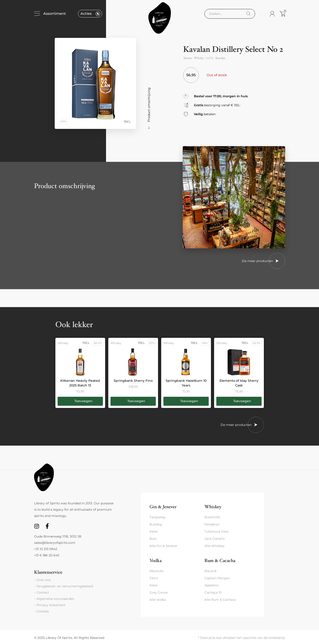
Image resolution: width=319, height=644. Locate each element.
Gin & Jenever (163, 507)
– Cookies (41, 611)
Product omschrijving (149, 105)
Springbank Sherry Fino (133, 381)
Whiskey (213, 507)
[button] (80, 401)
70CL (210, 58)
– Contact (42, 592)
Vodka (156, 561)
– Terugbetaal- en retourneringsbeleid (64, 586)
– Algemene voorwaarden (54, 599)
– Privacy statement (50, 605)
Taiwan (188, 58)
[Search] (248, 14)
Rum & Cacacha (220, 561)
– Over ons (42, 580)
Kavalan (220, 58)
